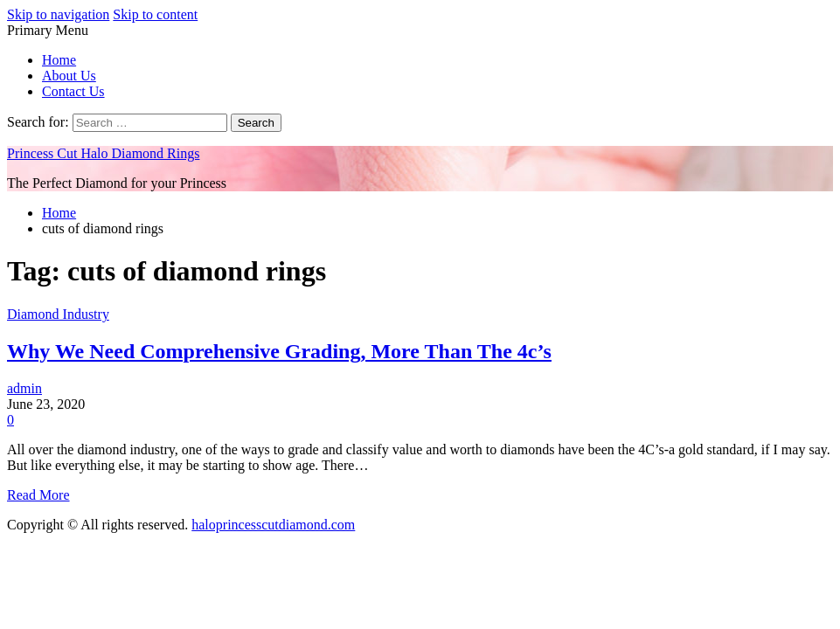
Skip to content (155, 14)
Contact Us (73, 91)
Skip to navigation (58, 14)
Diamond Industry (58, 314)
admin (24, 388)
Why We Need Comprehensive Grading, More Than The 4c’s (279, 351)
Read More (38, 495)
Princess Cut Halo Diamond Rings (103, 153)
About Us (69, 76)
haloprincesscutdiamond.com (273, 525)
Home (59, 60)
